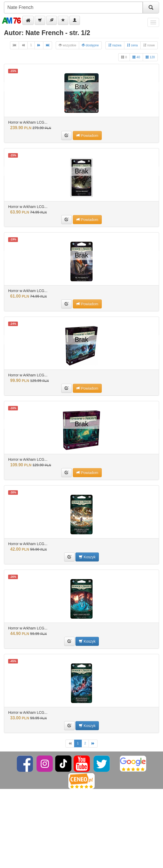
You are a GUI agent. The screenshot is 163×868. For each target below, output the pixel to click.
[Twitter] (102, 763)
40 (136, 57)
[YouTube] (82, 763)
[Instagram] (45, 763)
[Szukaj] (151, 8)
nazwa (115, 45)
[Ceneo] (81, 781)
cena (132, 45)
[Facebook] (25, 763)
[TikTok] (63, 763)
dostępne (90, 45)
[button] (28, 20)
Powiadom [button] (87, 135)
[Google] (133, 763)
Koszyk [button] (87, 557)
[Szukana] (73, 8)
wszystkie (67, 45)
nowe (149, 45)
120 (150, 57)
